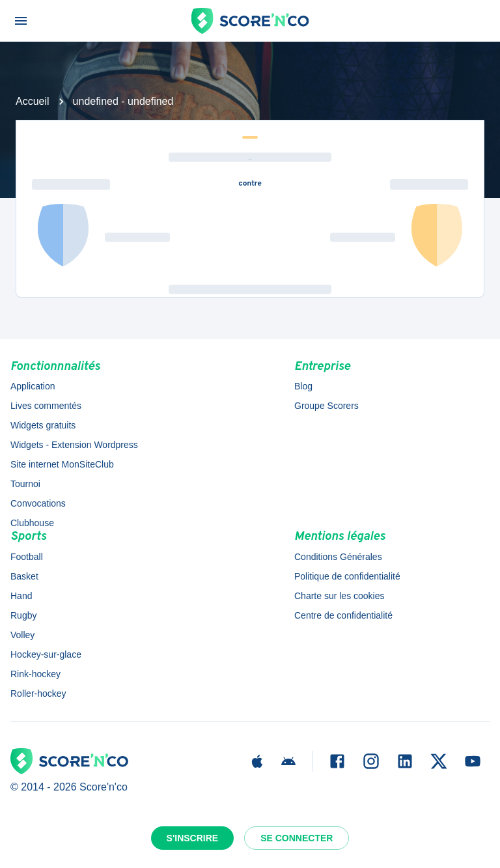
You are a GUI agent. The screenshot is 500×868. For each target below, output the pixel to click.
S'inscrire (193, 838)
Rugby (23, 615)
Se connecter (297, 838)
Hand (21, 596)
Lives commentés (46, 406)
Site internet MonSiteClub (62, 464)
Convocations (38, 503)
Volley (22, 635)
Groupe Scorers (326, 406)
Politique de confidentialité (347, 576)
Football (27, 557)
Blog (303, 386)
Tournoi (25, 484)
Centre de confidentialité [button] (343, 615)
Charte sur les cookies (340, 596)
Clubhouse (32, 523)
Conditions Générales (338, 557)
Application (33, 386)
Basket (24, 576)
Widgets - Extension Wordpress (74, 445)
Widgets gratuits (43, 425)
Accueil (33, 101)
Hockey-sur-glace (46, 654)
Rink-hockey (35, 674)
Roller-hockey (38, 693)
